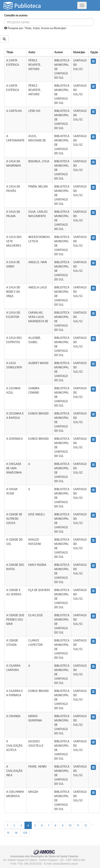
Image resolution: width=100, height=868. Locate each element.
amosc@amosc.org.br (65, 864)
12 (86, 825)
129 (25, 833)
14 (16, 833)
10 (70, 825)
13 (8, 833)
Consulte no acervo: (16, 15)
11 (78, 825)
